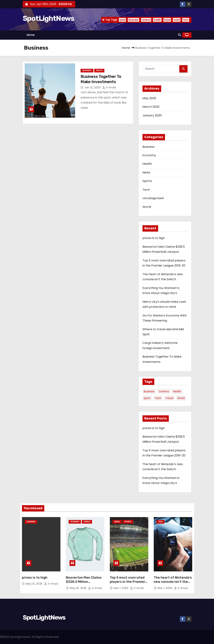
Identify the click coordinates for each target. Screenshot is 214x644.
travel (167, 20)
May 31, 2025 (35, 584)
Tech (186, 20)
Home (31, 35)
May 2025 (149, 98)
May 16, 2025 (79, 588)
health (157, 20)
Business (134, 20)
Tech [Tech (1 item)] (158, 398)
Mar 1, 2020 (122, 588)
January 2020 (152, 115)
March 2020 (151, 107)
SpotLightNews (48, 18)
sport (122, 20)
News (146, 172)
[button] (180, 35)
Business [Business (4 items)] (149, 391)
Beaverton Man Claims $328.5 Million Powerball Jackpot (84, 582)
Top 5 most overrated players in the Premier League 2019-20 (128, 582)
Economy (149, 155)
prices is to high (154, 238)
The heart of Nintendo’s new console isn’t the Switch (173, 582)
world (177, 20)
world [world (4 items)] (181, 398)
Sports (147, 181)
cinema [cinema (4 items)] (164, 391)
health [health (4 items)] (177, 391)
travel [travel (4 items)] (169, 398)
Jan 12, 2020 (93, 87)
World (147, 207)
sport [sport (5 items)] (147, 398)
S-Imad (109, 87)
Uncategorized (153, 198)
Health (99, 71)
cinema (146, 20)
